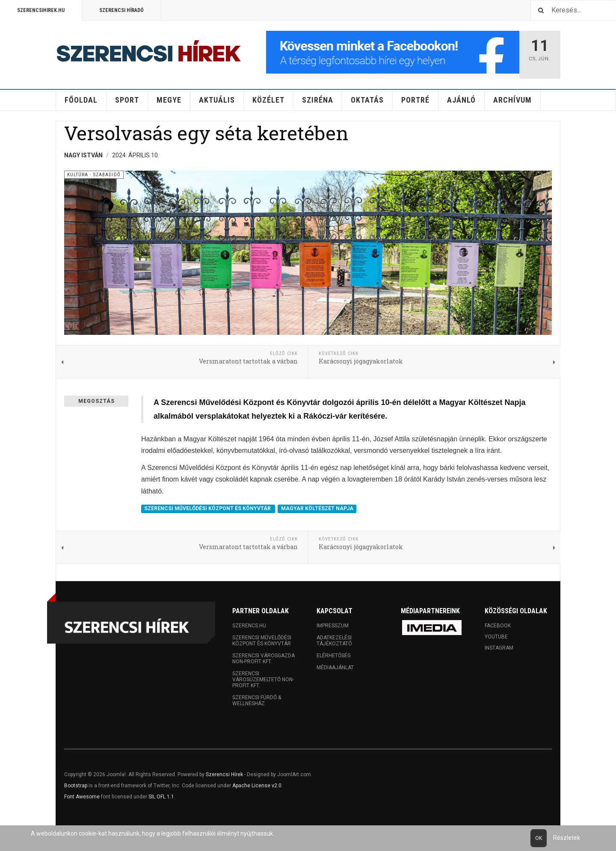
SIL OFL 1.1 (161, 797)
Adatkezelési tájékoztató (334, 641)
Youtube (496, 637)
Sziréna (318, 100)
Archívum (512, 100)
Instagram (499, 648)
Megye (169, 100)
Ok (539, 838)
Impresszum (333, 626)
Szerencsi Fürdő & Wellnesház (257, 700)
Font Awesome (82, 797)
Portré (415, 100)
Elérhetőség (334, 656)
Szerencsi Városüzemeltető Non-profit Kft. (263, 680)
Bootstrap (76, 786)
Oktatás (367, 100)
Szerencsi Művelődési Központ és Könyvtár (262, 641)
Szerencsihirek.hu (41, 10)
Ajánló (461, 100)
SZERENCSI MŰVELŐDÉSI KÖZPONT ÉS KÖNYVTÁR (208, 508)
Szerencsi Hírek (224, 774)
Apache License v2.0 (257, 786)
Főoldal (81, 100)
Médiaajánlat (335, 668)
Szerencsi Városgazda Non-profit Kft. (264, 659)
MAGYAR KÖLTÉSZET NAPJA (317, 508)
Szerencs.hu (249, 626)
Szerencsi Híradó (121, 10)
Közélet (268, 100)
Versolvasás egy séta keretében (206, 133)
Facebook (498, 626)
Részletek (567, 838)
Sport (127, 100)
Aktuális (217, 100)
